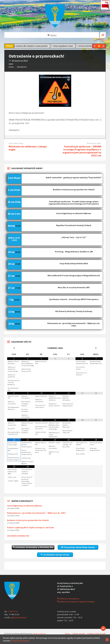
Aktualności (22, 67)
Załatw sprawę (79, 634)
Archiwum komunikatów (18, 536)
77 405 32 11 (13, 611)
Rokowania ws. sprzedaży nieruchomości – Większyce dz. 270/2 (36, 513)
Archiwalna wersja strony (55, 555)
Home (11, 67)
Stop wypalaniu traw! (65, 46)
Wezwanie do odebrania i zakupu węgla (28, 148)
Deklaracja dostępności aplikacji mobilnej (76, 602)
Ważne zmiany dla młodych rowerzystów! (31, 46)
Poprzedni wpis (16, 143)
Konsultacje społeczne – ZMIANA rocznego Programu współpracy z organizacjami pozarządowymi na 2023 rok (82, 151)
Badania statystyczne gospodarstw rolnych (28, 520)
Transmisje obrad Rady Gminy (78, 547)
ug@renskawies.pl (18, 617)
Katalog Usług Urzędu (97, 634)
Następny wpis (94, 143)
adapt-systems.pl (39, 634)
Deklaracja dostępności (68, 599)
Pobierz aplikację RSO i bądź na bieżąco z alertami (31, 527)
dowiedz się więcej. (20, 641)
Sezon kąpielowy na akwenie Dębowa (25, 506)
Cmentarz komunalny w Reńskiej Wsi (33, 547)
